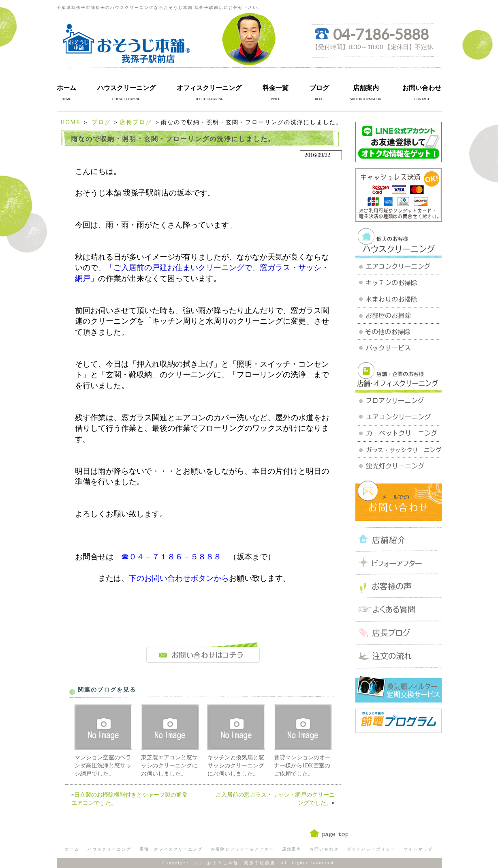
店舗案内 (366, 88)
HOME (71, 122)
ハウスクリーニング (126, 88)
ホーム (66, 88)
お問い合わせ (422, 88)
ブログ (319, 88)
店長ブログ (136, 122)
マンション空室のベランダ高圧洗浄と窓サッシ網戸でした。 (103, 765)
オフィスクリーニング (209, 88)
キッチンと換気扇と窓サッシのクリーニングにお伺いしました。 (236, 765)
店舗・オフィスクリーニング (171, 849)
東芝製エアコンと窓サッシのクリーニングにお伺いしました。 (169, 765)
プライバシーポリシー (371, 849)
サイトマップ (418, 849)
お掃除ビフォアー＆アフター (242, 849)
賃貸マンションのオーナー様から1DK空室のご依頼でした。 (302, 765)
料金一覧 (276, 88)
